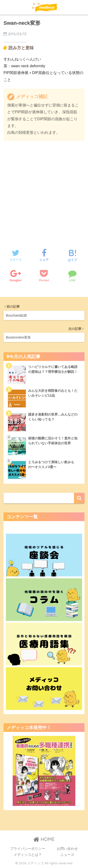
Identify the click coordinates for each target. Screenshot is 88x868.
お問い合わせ (67, 849)
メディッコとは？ (28, 855)
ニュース (67, 855)
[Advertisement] (44, 190)
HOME (44, 839)
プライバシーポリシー (28, 849)
